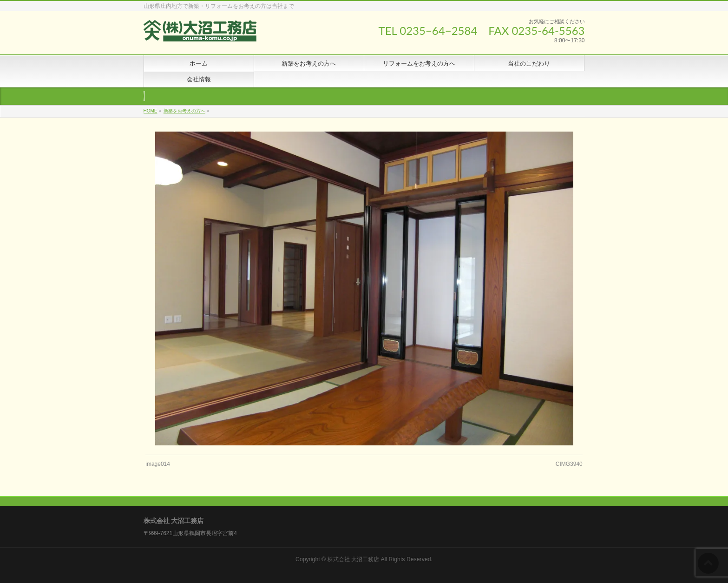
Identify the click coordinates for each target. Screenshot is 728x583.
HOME (151, 111)
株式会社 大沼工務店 (353, 559)
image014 (158, 464)
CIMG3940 (569, 464)
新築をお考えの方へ (184, 111)
